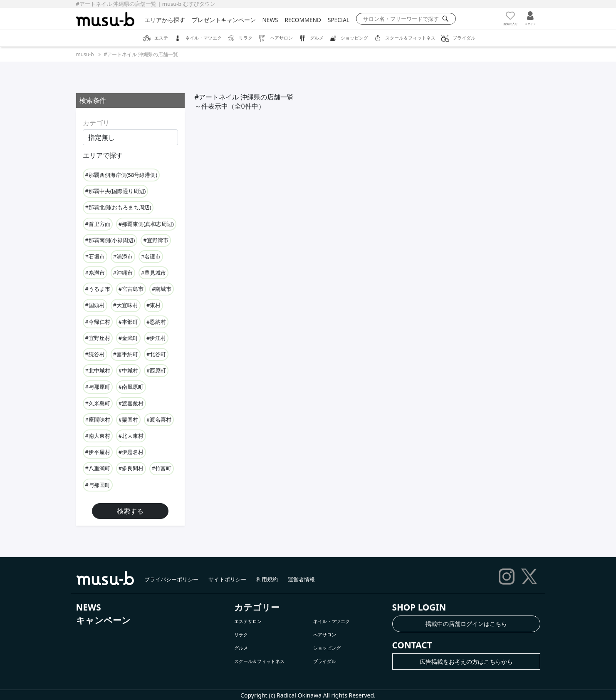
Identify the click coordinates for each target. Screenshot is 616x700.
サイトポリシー (227, 579)
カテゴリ (96, 123)
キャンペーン (103, 620)
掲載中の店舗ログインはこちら (466, 624)
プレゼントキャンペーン (224, 20)
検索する (130, 511)
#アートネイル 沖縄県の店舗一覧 (141, 54)
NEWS (270, 20)
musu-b (85, 54)
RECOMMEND (303, 20)
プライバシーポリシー (171, 579)
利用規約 (267, 579)
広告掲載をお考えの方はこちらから (466, 662)
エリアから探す (165, 20)
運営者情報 (301, 579)
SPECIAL (339, 20)
